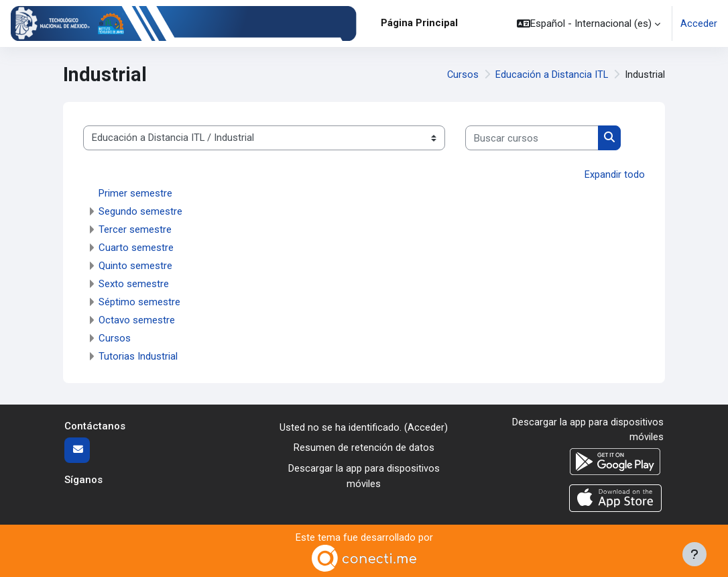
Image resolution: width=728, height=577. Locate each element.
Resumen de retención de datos (364, 448)
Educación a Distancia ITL (552, 74)
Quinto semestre (135, 265)
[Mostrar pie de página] (694, 554)
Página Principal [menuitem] (419, 23)
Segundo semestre (140, 211)
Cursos (463, 74)
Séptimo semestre (139, 301)
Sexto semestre (134, 283)
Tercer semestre (135, 229)
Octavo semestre (137, 319)
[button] (589, 23)
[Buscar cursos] (532, 138)
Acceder (699, 23)
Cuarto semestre (136, 247)
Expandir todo (615, 174)
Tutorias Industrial (138, 356)
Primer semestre (135, 193)
